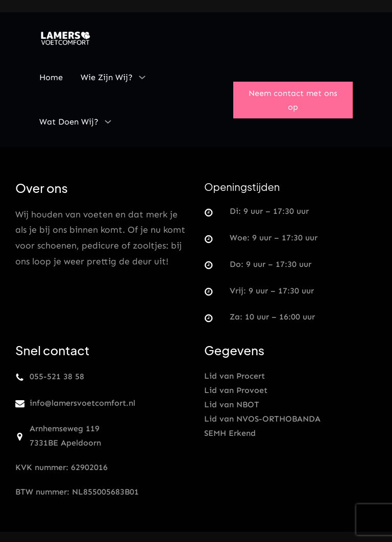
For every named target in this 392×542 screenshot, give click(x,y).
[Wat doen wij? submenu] (108, 121)
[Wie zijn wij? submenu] (142, 77)
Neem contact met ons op (293, 100)
